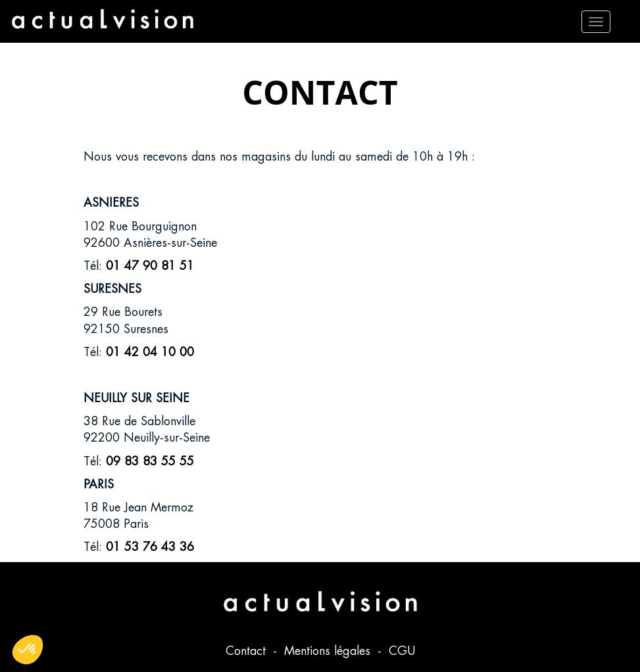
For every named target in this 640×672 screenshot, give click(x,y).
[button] (28, 650)
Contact (248, 651)
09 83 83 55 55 (150, 461)
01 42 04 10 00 (150, 352)
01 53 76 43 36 (150, 547)
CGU (402, 651)
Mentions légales (329, 651)
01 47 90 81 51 (150, 266)
